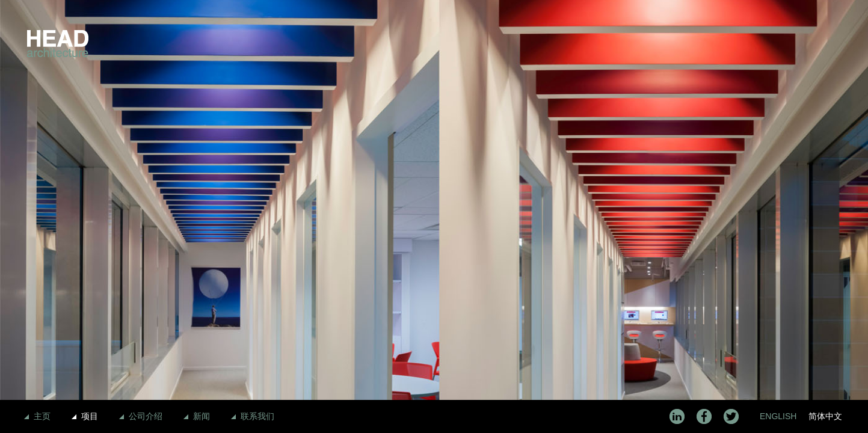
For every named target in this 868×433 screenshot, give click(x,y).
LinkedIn (677, 416)
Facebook (704, 416)
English (778, 416)
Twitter (731, 416)
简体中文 (825, 416)
